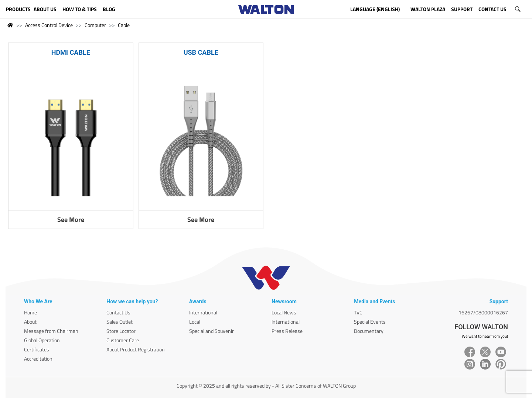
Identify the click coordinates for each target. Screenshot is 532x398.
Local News (284, 312)
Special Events (370, 322)
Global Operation (42, 340)
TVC (358, 312)
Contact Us (118, 312)
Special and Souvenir (212, 331)
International (203, 312)
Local (195, 322)
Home (30, 312)
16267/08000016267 (483, 312)
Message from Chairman (51, 331)
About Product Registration (136, 349)
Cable (124, 25)
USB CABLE (201, 52)
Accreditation (38, 359)
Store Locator (121, 331)
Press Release (287, 331)
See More (71, 220)
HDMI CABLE (71, 52)
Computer (95, 25)
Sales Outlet (120, 322)
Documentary (369, 331)
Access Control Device (49, 25)
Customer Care (123, 340)
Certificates (37, 349)
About (30, 322)
